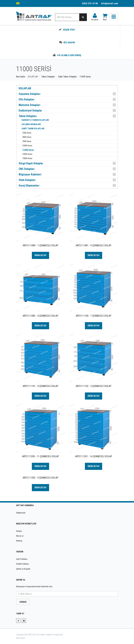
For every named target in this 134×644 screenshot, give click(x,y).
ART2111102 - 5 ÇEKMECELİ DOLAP (94, 386)
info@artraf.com (110, 3)
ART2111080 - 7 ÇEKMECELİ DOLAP (40, 245)
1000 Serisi (26, 133)
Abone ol (20, 536)
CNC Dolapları (27, 169)
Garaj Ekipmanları (29, 186)
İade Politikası (22, 559)
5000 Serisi (26, 137)
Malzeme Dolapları (30, 105)
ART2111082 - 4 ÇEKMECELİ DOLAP (40, 316)
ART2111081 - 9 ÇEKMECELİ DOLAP (94, 245)
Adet (105, 16)
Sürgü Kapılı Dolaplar (31, 163)
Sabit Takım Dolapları (67, 77)
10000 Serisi (27, 146)
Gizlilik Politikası (23, 564)
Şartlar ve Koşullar (23, 569)
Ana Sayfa (21, 77)
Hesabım (95, 16)
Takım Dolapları (48, 77)
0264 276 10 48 (90, 3)
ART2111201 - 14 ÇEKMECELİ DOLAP (94, 456)
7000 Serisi (26, 141)
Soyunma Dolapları (30, 94)
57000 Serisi (27, 154)
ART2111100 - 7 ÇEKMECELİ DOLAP (94, 316)
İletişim (19, 531)
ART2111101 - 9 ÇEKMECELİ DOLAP (40, 386)
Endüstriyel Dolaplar (30, 111)
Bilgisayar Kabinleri (30, 174)
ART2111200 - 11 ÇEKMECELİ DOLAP (41, 456)
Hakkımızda (21, 513)
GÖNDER (23, 602)
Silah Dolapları (27, 180)
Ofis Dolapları (27, 99)
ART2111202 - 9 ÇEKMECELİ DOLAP (40, 478)
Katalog (19, 541)
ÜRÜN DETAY (40, 255)
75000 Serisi (27, 158)
